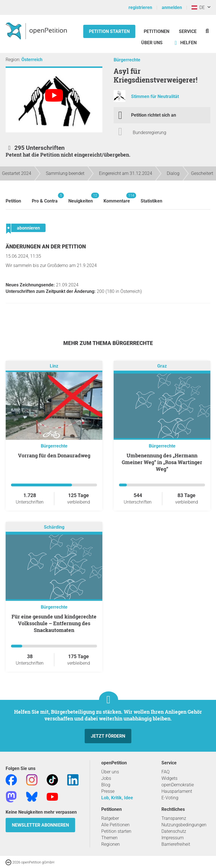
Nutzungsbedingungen (184, 825)
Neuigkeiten (81, 198)
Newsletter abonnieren (40, 825)
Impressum (173, 838)
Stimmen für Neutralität (155, 96)
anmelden (172, 7)
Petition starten (109, 31)
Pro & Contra (45, 198)
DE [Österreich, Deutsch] (198, 7)
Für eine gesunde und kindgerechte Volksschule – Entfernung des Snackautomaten (54, 623)
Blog (106, 785)
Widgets (169, 778)
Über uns (110, 772)
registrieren (140, 7)
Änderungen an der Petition (46, 247)
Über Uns (152, 43)
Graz (162, 366)
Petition (13, 201)
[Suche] (207, 31)
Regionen (111, 844)
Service (188, 31)
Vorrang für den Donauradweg (54, 455)
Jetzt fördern (108, 736)
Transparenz (174, 818)
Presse (108, 791)
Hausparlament (177, 791)
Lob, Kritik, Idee (117, 798)
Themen (109, 838)
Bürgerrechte (127, 60)
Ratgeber (110, 818)
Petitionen (157, 31)
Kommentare (117, 198)
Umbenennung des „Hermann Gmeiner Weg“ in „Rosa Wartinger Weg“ (162, 462)
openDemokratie (178, 785)
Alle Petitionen (115, 825)
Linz (54, 366)
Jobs (106, 778)
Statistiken (151, 201)
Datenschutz (174, 831)
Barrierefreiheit (176, 844)
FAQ (166, 772)
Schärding (54, 527)
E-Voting (170, 798)
